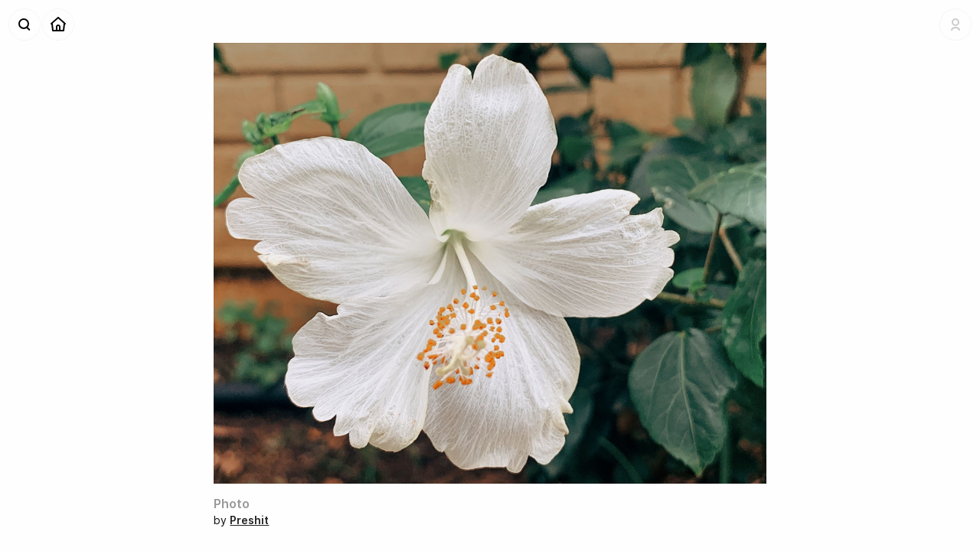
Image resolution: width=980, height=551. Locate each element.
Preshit (249, 520)
